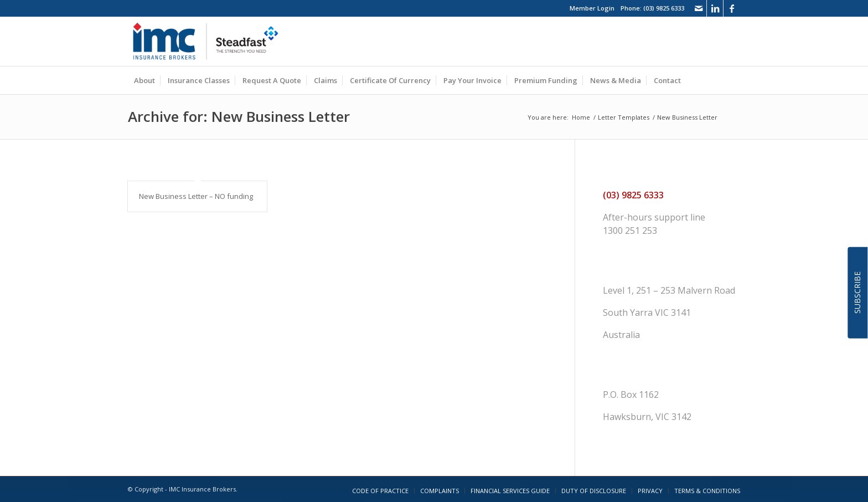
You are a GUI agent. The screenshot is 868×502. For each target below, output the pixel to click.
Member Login (592, 8)
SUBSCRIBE (857, 293)
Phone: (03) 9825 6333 (652, 8)
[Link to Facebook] (732, 8)
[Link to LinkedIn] (715, 8)
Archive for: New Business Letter (239, 116)
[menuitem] (144, 80)
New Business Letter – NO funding (196, 196)
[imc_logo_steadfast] (210, 42)
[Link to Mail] (698, 8)
